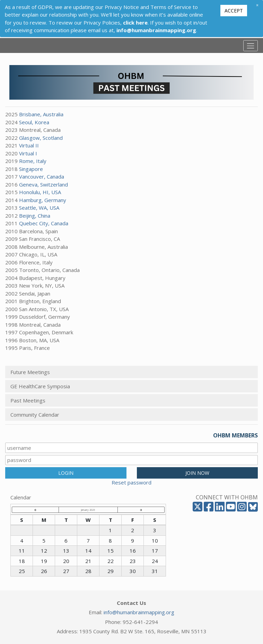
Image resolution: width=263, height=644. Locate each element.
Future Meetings (30, 372)
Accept (234, 11)
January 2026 (88, 510)
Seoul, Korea (34, 122)
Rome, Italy (33, 161)
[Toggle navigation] (251, 46)
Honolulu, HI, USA (40, 192)
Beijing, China (35, 216)
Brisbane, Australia (41, 114)
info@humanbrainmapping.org (139, 612)
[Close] (257, 5)
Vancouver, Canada (42, 176)
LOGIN (66, 473)
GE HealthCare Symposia (40, 386)
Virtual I (28, 153)
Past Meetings (28, 400)
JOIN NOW (197, 473)
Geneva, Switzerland (43, 184)
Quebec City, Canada (44, 223)
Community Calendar (35, 415)
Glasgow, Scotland (41, 138)
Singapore (31, 169)
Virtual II (29, 145)
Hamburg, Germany (43, 200)
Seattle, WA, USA (39, 208)
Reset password (131, 482)
